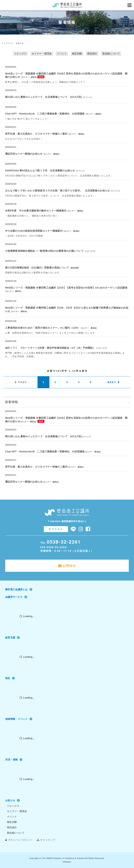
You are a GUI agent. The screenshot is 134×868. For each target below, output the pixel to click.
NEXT (112, 382)
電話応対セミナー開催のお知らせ (24, 154)
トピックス (20, 54)
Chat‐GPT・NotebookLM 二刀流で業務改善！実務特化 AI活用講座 (45, 114)
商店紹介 (92, 54)
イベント (62, 54)
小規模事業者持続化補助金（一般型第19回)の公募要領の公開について (44, 251)
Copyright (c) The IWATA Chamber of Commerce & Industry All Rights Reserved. (67, 858)
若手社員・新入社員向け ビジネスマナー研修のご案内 (36, 134)
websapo (67, 862)
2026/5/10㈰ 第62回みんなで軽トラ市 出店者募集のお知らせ (40, 170)
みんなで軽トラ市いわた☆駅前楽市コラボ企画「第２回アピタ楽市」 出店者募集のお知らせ (57, 191)
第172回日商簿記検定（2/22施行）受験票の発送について (37, 268)
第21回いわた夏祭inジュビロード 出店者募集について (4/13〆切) (43, 97)
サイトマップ (46, 840)
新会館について (111, 54)
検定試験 (77, 54)
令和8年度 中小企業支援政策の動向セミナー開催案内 (36, 211)
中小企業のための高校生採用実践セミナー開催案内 (34, 231)
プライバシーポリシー (19, 840)
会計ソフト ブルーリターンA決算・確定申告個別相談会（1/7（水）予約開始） (50, 348)
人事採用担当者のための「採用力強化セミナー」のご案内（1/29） (42, 328)
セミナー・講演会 (42, 54)
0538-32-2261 (64, 542)
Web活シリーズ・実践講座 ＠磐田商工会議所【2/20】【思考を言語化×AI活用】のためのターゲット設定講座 (66, 288)
